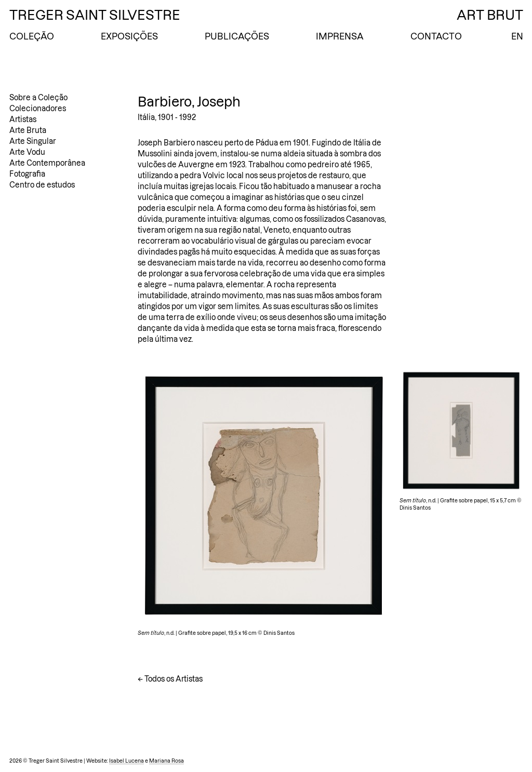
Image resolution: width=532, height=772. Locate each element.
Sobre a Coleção (38, 98)
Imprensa (340, 36)
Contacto (436, 36)
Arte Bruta (28, 130)
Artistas (23, 119)
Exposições (129, 36)
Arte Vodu (27, 152)
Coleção (32, 36)
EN (517, 36)
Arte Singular (33, 141)
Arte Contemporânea (47, 163)
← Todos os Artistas (170, 679)
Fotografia (27, 174)
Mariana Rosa (167, 761)
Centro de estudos (42, 185)
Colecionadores (38, 109)
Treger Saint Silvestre (95, 15)
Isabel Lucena (127, 761)
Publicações (237, 36)
